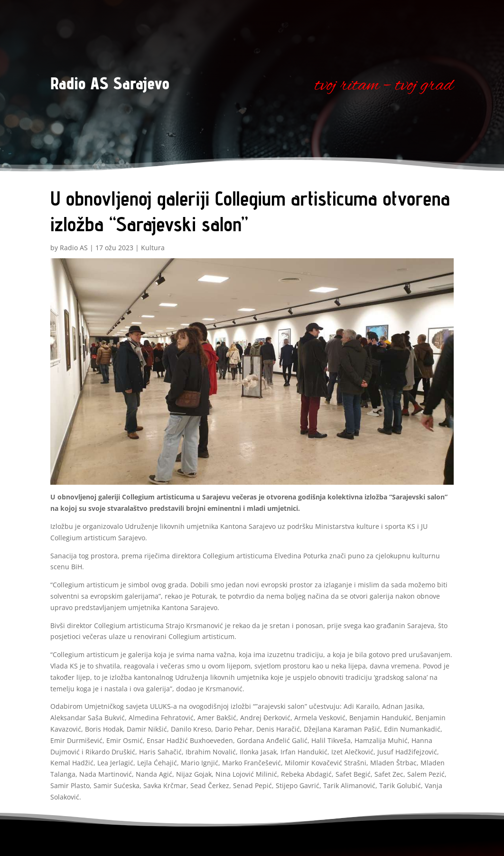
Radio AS (74, 248)
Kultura (153, 248)
